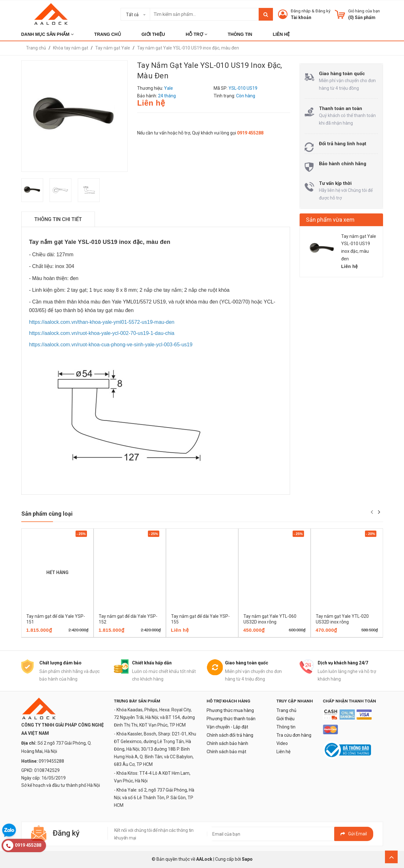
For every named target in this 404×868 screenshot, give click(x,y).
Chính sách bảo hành (227, 743)
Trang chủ (286, 710)
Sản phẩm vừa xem (330, 220)
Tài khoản (301, 17)
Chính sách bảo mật (226, 752)
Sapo (247, 859)
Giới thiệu (285, 719)
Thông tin (286, 727)
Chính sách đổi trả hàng (230, 735)
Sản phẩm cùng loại (47, 514)
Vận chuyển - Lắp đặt (227, 727)
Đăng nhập (301, 11)
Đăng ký (323, 11)
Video (282, 743)
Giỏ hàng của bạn (364, 11)
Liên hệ (283, 752)
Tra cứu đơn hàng (294, 735)
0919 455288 (250, 133)
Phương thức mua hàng (230, 710)
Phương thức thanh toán (231, 719)
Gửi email (354, 834)
